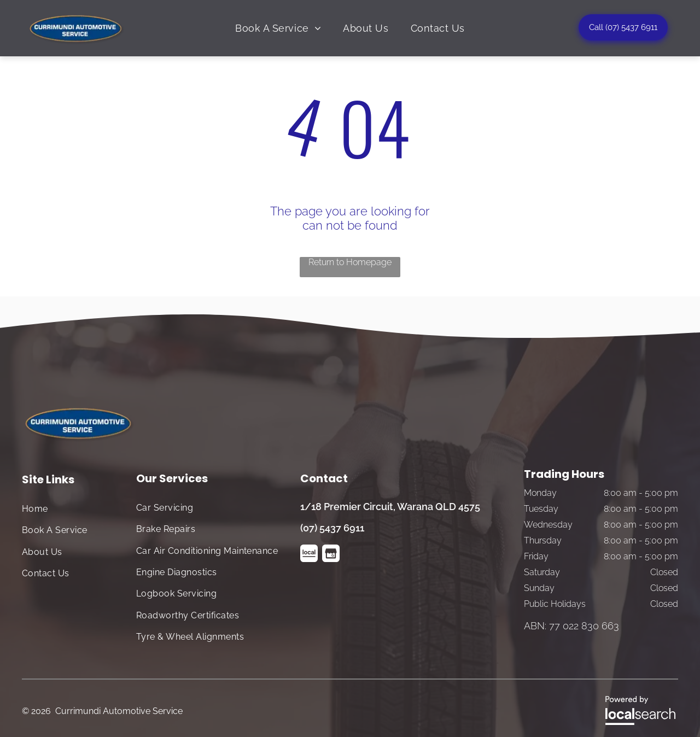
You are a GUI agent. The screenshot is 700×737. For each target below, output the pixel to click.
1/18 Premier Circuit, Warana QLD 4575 (390, 507)
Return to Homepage (350, 262)
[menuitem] (278, 28)
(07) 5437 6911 (332, 528)
